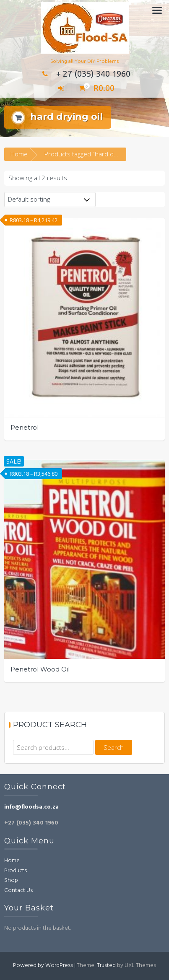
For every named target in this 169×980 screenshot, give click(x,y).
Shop (11, 880)
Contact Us (18, 891)
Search (114, 747)
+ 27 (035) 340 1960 (85, 74)
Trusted (106, 966)
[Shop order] (50, 200)
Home (19, 154)
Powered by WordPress (43, 966)
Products (16, 871)
